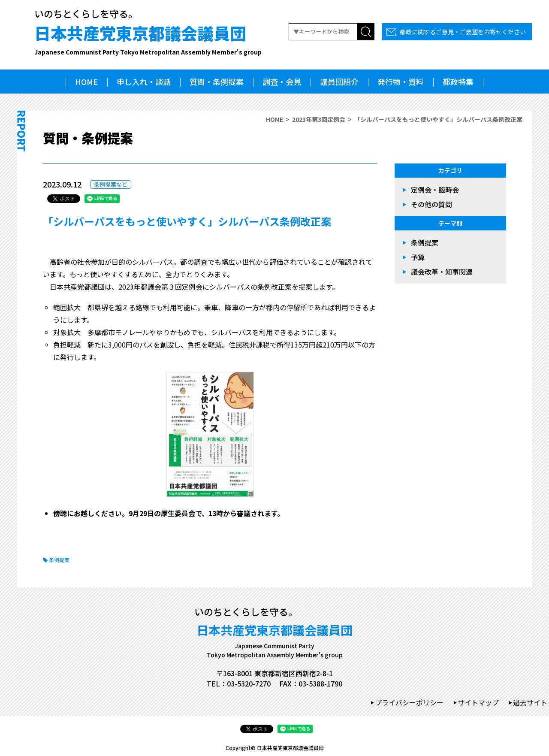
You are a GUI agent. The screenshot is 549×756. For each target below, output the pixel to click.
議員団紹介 (339, 82)
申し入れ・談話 (144, 82)
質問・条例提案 (217, 82)
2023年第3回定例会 (319, 119)
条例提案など (111, 184)
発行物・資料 (401, 82)
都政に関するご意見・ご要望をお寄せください (463, 32)
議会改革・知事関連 (442, 272)
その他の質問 (431, 204)
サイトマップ (478, 702)
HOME (86, 82)
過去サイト (530, 702)
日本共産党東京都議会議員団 (148, 39)
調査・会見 (282, 82)
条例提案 (59, 560)
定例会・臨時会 (435, 190)
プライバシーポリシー (409, 702)
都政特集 (458, 82)
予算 (418, 257)
